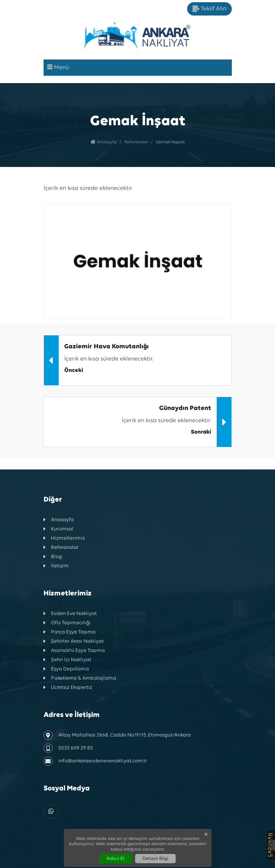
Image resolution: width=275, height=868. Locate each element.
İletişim (56, 566)
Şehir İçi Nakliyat (67, 660)
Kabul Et (116, 859)
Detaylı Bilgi (155, 859)
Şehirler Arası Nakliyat (74, 641)
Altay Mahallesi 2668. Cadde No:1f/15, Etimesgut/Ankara (117, 735)
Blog (53, 557)
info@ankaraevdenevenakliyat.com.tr (95, 761)
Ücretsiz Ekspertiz (68, 688)
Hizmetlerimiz (64, 538)
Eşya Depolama (66, 669)
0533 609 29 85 (68, 748)
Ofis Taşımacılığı (67, 623)
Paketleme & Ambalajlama (80, 678)
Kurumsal (59, 529)
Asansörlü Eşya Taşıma (74, 651)
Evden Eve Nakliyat (70, 614)
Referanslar (136, 142)
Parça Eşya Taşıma (70, 632)
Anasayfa (104, 142)
